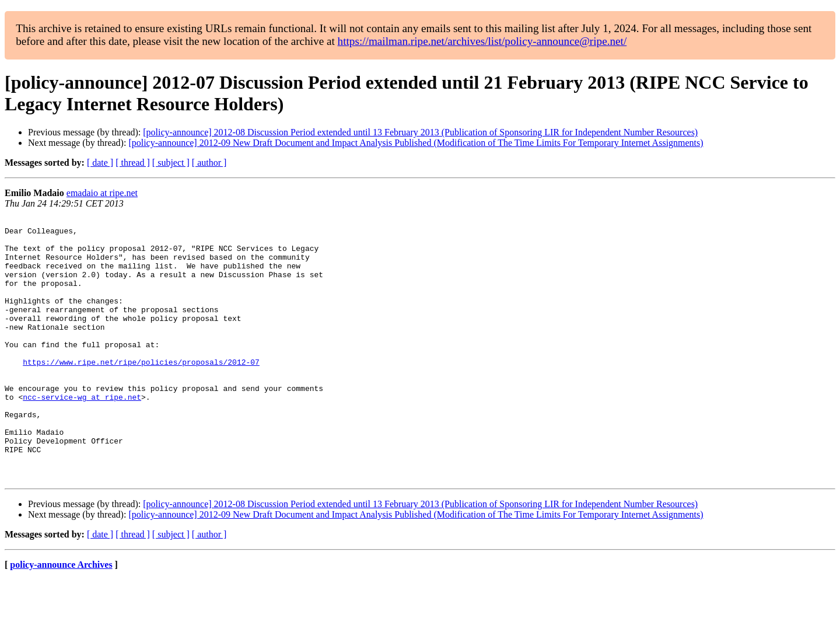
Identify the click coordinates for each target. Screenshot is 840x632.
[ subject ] (171, 163)
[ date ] (100, 163)
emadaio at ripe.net (102, 193)
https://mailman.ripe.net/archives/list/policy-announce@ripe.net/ (482, 41)
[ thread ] (133, 163)
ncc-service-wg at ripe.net (82, 434)
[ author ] (209, 163)
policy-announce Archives (61, 617)
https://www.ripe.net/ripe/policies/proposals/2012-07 (141, 392)
